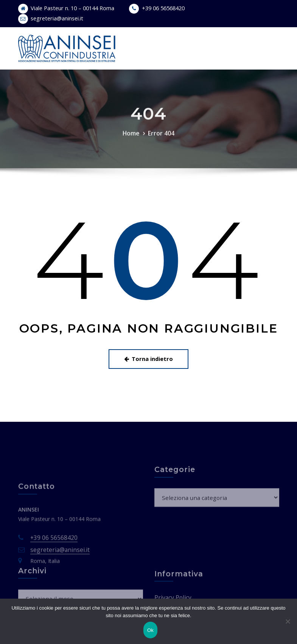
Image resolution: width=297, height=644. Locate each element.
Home (132, 143)
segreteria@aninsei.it (55, 18)
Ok (150, 630)
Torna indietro (149, 356)
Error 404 (161, 143)
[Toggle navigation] (268, 41)
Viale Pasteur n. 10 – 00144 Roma (69, 8)
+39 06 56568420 (156, 8)
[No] (288, 621)
